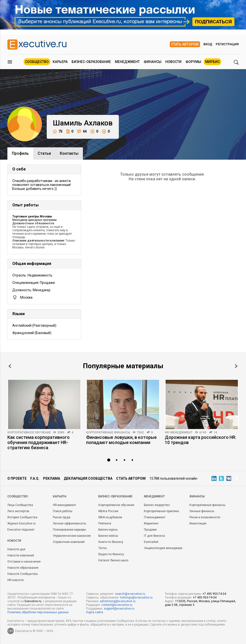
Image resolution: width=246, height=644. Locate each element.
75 (58, 131)
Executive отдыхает (21, 530)
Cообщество (18, 496)
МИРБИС (212, 62)
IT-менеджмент (155, 517)
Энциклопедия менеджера (163, 548)
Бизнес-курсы (108, 530)
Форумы (193, 62)
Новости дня (16, 549)
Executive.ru (33, 601)
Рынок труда (62, 517)
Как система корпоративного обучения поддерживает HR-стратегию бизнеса (38, 442)
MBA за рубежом (110, 517)
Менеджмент (127, 62)
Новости (173, 62)
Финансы (153, 62)
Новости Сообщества (23, 574)
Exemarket (151, 542)
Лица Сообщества (20, 505)
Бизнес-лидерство (157, 505)
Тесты (103, 548)
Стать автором (185, 44)
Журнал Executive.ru (22, 523)
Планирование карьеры (69, 530)
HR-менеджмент (179, 432)
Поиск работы (63, 511)
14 (215, 432)
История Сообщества (22, 517)
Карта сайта (95, 612)
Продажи (150, 530)
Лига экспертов (18, 511)
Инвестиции (198, 523)
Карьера (60, 62)
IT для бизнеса (154, 536)
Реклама (52, 478)
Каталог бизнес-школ (113, 560)
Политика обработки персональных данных (38, 612)
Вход (208, 44)
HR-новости (15, 580)
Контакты (69, 153)
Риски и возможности (205, 517)
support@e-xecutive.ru (119, 609)
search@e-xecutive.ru (130, 594)
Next (236, 366)
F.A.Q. (35, 478)
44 (82, 131)
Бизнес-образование (91, 62)
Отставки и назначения (24, 562)
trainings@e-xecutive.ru (136, 598)
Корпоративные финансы (108, 432)
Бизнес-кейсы (108, 536)
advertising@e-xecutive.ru (118, 601)
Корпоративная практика (161, 511)
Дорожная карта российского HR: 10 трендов (200, 440)
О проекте (17, 478)
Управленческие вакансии (72, 536)
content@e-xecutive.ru (117, 605)
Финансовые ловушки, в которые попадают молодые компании (121, 440)
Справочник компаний (69, 542)
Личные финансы (202, 511)
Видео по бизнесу (111, 554)
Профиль (20, 153)
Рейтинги (105, 523)
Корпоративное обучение (29, 432)
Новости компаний (21, 555)
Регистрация (227, 44)
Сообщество (37, 62)
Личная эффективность (69, 523)
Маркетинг (151, 523)
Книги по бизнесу (111, 542)
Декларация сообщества (88, 478)
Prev (10, 366)
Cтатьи (44, 153)
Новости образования (23, 568)
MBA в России (108, 511)
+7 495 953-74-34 (214, 594)
